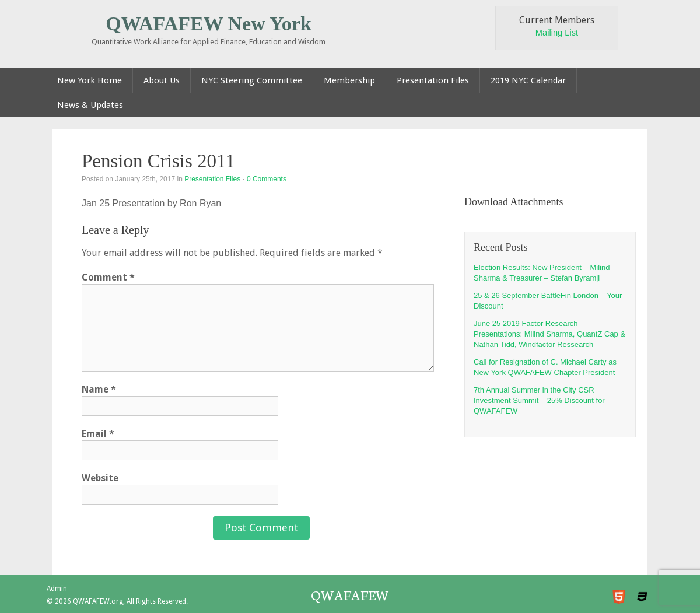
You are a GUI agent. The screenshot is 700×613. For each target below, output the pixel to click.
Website (100, 478)
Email (98, 434)
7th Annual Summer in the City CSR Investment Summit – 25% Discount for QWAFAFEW (539, 400)
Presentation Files (212, 179)
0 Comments (267, 179)
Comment (108, 277)
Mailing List (557, 33)
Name (99, 389)
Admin (57, 589)
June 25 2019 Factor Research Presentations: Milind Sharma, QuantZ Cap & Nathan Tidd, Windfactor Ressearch (549, 334)
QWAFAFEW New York (209, 24)
